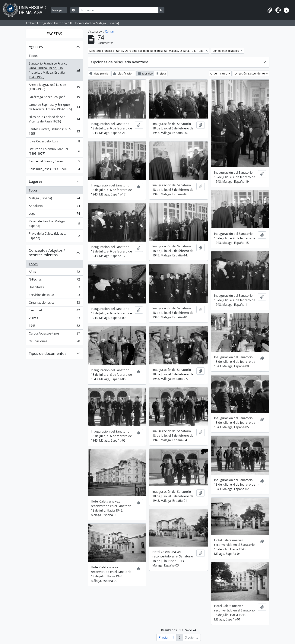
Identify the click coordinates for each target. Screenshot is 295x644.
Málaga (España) (54, 199)
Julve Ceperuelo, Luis (54, 142)
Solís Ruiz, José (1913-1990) (54, 170)
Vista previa (99, 73)
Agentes (36, 47)
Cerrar (110, 31)
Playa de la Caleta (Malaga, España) (54, 236)
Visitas (54, 319)
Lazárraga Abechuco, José (54, 98)
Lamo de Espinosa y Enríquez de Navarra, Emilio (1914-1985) (54, 107)
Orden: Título (219, 73)
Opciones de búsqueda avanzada (120, 62)
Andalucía (54, 207)
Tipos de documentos (48, 353)
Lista (161, 73)
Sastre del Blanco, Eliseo (54, 162)
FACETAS (54, 34)
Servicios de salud (54, 296)
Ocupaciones (54, 342)
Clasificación (123, 73)
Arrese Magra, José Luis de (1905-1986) (54, 87)
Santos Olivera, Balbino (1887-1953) (54, 131)
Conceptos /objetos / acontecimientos (47, 253)
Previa (163, 637)
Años (54, 273)
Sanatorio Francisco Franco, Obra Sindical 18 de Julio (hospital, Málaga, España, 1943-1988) (54, 70)
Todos (33, 56)
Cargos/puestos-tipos (54, 334)
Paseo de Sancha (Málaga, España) (54, 224)
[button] (270, 10)
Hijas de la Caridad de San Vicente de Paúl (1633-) (54, 119)
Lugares (36, 181)
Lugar (54, 214)
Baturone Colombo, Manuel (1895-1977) (54, 151)
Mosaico (145, 73)
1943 (54, 327)
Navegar (58, 10)
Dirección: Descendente (250, 73)
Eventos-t (54, 311)
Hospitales (54, 288)
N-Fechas (54, 280)
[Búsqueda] (119, 10)
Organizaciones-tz (54, 303)
